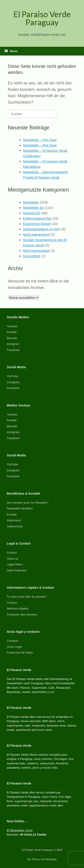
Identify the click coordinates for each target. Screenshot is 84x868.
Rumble (12, 332)
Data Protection (17, 570)
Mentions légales (18, 608)
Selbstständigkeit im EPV (42, 229)
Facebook (13, 350)
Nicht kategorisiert (37, 234)
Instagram (13, 344)
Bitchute (12, 338)
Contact (12, 553)
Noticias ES (32, 213)
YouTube (12, 376)
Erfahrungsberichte (37, 218)
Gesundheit (32, 256)
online (20, 830)
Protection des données (22, 615)
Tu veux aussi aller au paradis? (27, 597)
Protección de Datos (20, 653)
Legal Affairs (15, 564)
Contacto (13, 641)
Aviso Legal (14, 647)
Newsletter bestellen (20, 508)
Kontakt (12, 514)
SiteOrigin (51, 859)
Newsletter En (33, 208)
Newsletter (31, 202)
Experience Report (37, 224)
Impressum (14, 520)
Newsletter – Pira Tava (40, 140)
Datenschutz (15, 526)
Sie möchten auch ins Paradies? (28, 503)
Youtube (12, 326)
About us (12, 559)
